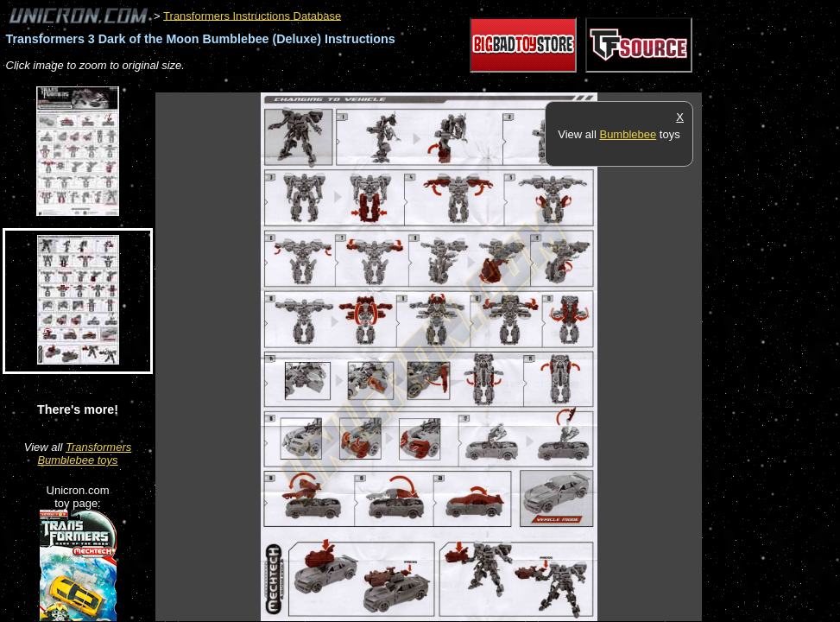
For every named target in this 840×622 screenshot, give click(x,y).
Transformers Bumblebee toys (84, 454)
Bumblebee (628, 134)
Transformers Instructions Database (252, 15)
